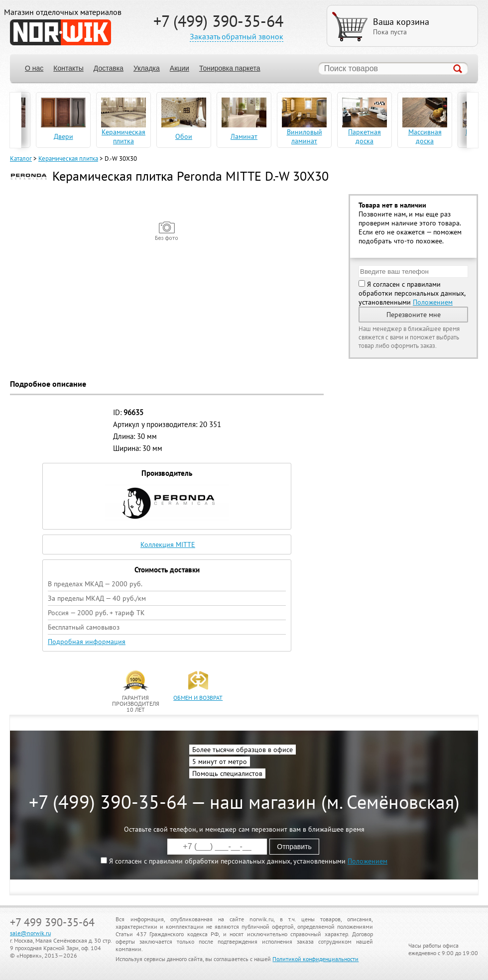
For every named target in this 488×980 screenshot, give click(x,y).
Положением (433, 302)
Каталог (21, 159)
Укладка (147, 68)
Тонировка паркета (230, 68)
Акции (180, 68)
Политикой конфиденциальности (315, 959)
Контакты (68, 68)
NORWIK (61, 32)
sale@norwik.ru (30, 933)
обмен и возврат (198, 698)
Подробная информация (87, 642)
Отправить (294, 847)
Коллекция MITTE (168, 544)
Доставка (109, 68)
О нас (34, 68)
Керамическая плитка (68, 159)
